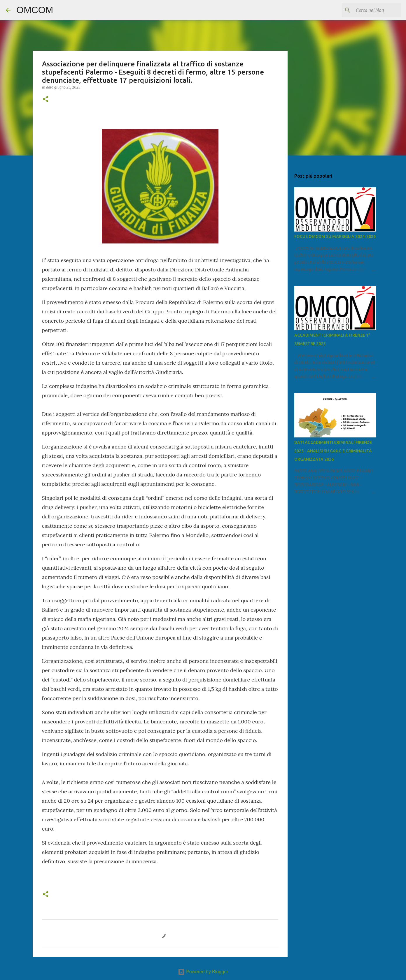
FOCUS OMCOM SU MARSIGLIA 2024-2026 (335, 236)
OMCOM (35, 10)
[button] (45, 99)
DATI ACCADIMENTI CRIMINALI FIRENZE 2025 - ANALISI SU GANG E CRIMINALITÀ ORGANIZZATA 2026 (333, 451)
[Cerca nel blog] (371, 10)
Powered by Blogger (203, 972)
